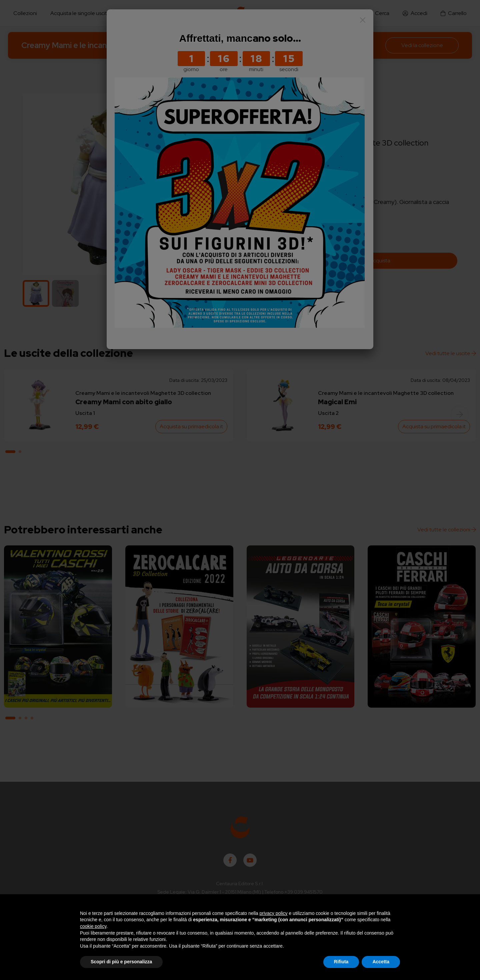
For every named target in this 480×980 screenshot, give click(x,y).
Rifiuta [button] (341, 962)
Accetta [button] (381, 962)
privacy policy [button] (274, 913)
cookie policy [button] (93, 926)
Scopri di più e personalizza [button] (121, 962)
